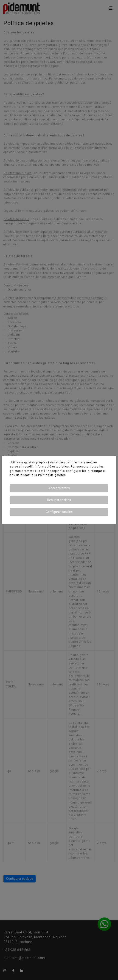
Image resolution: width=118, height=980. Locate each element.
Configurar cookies (59, 512)
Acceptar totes (59, 488)
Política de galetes (52, 475)
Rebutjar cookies (59, 500)
